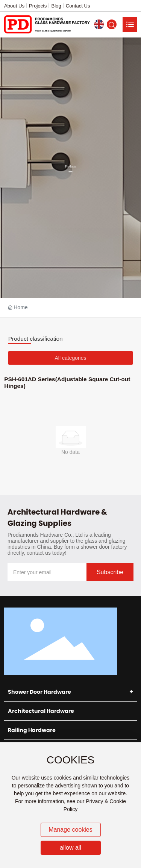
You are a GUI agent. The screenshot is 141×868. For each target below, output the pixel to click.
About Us (14, 6)
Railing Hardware (32, 730)
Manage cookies (70, 830)
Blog (56, 6)
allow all (70, 848)
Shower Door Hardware (39, 692)
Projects (38, 6)
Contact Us (78, 6)
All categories (70, 358)
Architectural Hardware (41, 711)
